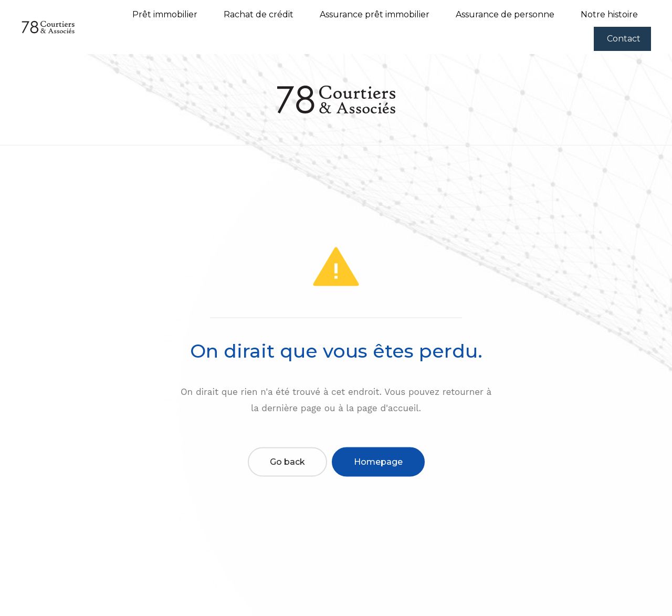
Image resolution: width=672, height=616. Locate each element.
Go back (287, 462)
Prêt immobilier (165, 14)
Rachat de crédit (259, 14)
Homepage (378, 462)
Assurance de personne (505, 14)
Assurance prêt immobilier (375, 14)
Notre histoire (609, 14)
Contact (624, 39)
